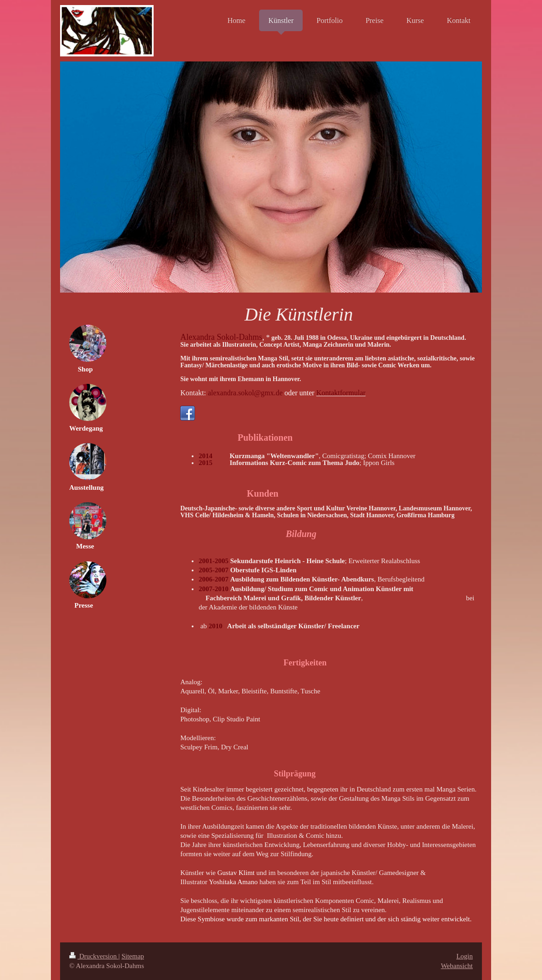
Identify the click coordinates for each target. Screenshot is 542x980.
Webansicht (457, 966)
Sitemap (133, 956)
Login (465, 956)
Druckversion (94, 956)
